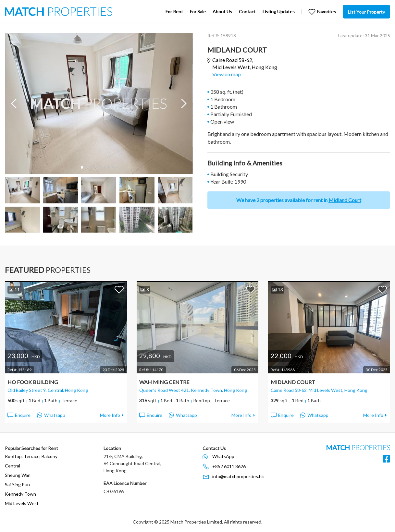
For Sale (198, 12)
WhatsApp (223, 456)
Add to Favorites (119, 289)
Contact (247, 12)
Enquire (19, 415)
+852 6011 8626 (229, 466)
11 (14, 290)
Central (12, 466)
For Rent (174, 12)
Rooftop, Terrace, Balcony (31, 456)
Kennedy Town (20, 494)
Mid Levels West (22, 503)
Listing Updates (279, 12)
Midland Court (293, 382)
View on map (227, 74)
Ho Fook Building (33, 382)
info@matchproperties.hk (238, 476)
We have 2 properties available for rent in (299, 200)
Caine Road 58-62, (245, 63)
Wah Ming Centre (164, 382)
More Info (110, 415)
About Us (222, 12)
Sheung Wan (18, 475)
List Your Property (366, 12)
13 (278, 290)
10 (117, 167)
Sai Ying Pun (17, 484)
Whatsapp (51, 415)
